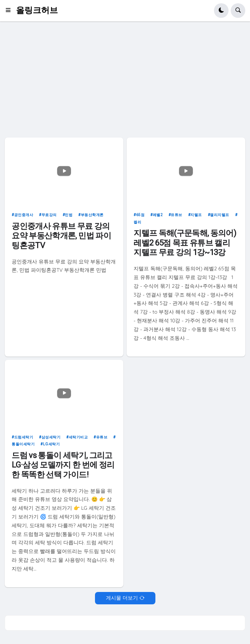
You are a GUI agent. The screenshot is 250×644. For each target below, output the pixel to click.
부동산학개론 (92, 215)
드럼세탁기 (24, 437)
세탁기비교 (78, 437)
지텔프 (196, 215)
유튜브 (176, 215)
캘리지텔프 (220, 215)
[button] (10, 11)
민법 (69, 215)
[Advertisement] (125, 79)
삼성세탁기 (51, 437)
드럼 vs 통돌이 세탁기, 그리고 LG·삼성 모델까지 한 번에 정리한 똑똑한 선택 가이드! (63, 465)
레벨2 (158, 215)
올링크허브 (37, 10)
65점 (140, 215)
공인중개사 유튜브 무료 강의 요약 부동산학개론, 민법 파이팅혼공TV (61, 236)
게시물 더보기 (122, 598)
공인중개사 (24, 215)
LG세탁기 (51, 444)
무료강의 (49, 215)
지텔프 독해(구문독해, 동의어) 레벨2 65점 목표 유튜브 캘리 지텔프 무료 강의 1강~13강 (185, 243)
